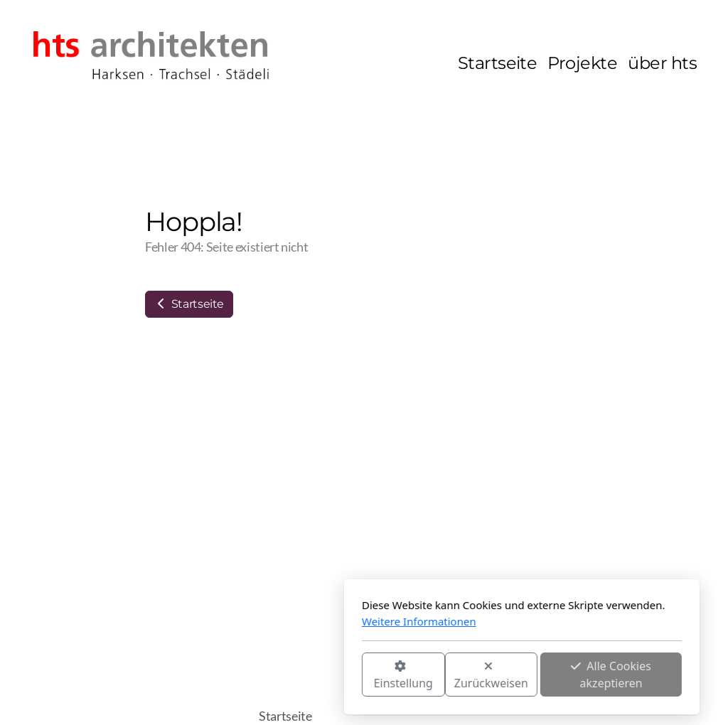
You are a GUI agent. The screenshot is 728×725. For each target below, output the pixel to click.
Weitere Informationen (261, 621)
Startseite (189, 304)
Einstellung (246, 676)
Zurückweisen (333, 676)
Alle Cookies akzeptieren (453, 675)
